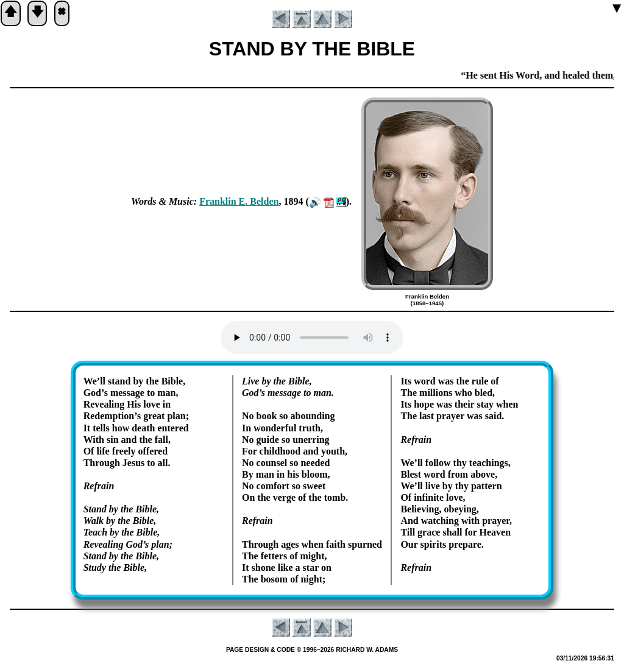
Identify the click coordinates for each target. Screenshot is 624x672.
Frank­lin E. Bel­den (239, 201)
